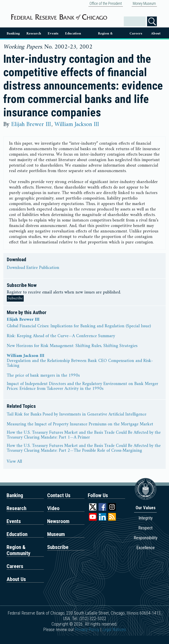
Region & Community (19, 550)
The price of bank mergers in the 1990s (43, 376)
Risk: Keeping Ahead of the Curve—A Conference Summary (61, 336)
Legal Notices (114, 630)
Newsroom (58, 521)
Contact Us (59, 495)
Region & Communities (105, 34)
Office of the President (106, 4)
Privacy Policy (87, 630)
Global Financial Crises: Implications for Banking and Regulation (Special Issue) (79, 326)
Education (73, 33)
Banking (13, 33)
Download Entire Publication (33, 268)
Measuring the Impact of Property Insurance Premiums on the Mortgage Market (80, 425)
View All (14, 462)
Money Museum (144, 4)
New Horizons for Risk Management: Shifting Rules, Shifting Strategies (72, 346)
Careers (136, 33)
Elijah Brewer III (32, 124)
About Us (156, 34)
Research (34, 33)
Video (53, 508)
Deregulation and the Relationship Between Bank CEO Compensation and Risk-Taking (80, 363)
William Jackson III (77, 124)
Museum (56, 534)
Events (53, 33)
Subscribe (15, 298)
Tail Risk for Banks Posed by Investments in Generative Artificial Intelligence (77, 415)
